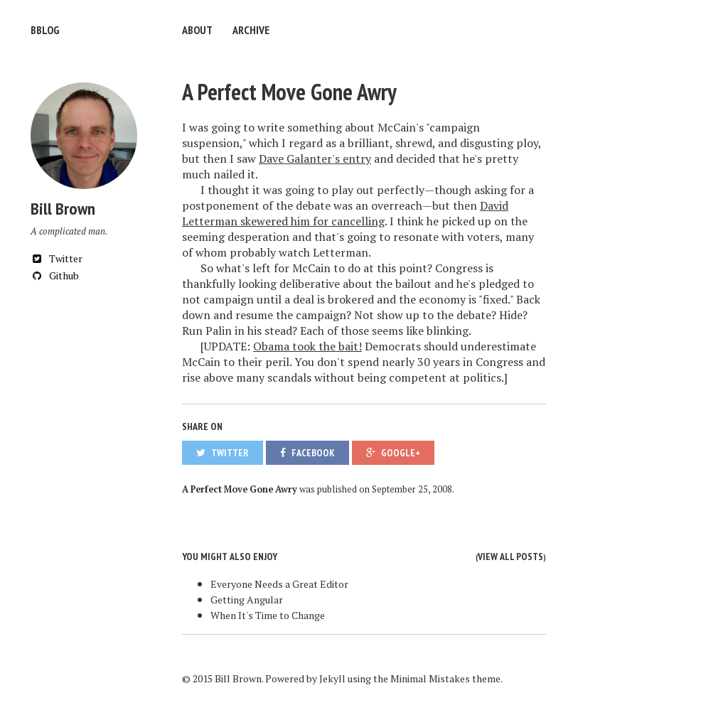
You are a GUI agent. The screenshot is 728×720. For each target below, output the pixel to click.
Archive (251, 30)
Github (55, 275)
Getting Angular (247, 600)
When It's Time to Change (268, 615)
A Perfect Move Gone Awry (289, 92)
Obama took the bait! (307, 346)
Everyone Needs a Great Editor (279, 584)
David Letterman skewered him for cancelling (345, 213)
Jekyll (332, 678)
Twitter (57, 258)
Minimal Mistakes (430, 678)
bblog (45, 30)
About (197, 30)
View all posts (510, 557)
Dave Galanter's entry (315, 158)
